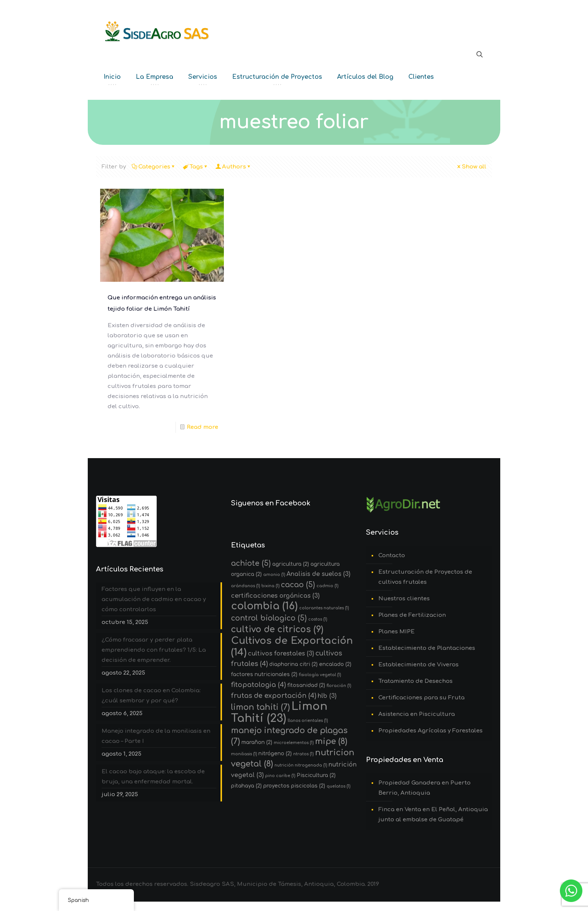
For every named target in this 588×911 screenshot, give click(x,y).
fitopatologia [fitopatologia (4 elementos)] (258, 685)
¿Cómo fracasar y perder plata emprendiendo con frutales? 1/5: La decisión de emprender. (154, 650)
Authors (233, 167)
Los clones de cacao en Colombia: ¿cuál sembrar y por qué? (151, 696)
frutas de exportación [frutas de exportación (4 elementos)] (274, 696)
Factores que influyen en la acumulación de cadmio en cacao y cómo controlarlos (154, 599)
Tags (196, 167)
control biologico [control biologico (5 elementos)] (269, 618)
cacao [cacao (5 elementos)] (298, 585)
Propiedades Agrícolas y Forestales (430, 731)
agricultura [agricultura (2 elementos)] (291, 564)
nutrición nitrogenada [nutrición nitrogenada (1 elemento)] (301, 765)
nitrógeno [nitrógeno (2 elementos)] (275, 754)
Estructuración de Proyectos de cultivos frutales (425, 577)
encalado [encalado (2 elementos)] (335, 664)
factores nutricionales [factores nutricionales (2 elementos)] (264, 674)
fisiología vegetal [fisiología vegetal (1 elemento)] (320, 675)
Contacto (392, 555)
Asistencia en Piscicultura (417, 714)
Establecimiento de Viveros (418, 665)
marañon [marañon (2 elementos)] (257, 742)
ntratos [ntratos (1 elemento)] (303, 754)
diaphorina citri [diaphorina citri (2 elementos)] (293, 664)
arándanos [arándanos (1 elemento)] (245, 586)
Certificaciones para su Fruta (421, 698)
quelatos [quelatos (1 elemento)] (338, 786)
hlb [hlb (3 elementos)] (327, 696)
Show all (471, 167)
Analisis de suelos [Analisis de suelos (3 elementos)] (318, 574)
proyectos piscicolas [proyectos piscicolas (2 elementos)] (294, 786)
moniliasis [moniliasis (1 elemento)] (244, 754)
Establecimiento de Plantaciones (427, 648)
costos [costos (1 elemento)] (318, 619)
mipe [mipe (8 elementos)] (331, 741)
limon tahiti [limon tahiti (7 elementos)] (260, 707)
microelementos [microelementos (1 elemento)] (294, 743)
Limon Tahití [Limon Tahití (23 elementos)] (279, 712)
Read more (202, 427)
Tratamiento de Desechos (415, 681)
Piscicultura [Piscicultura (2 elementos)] (316, 775)
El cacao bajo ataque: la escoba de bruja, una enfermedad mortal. (153, 777)
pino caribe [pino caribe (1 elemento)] (280, 776)
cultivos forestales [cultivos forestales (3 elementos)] (281, 654)
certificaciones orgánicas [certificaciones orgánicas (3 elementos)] (275, 596)
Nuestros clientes (404, 599)
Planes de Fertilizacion (412, 615)
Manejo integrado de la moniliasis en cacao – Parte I (156, 736)
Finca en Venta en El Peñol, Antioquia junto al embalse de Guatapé (433, 815)
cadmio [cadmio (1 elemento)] (327, 586)
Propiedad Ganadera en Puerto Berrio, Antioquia (424, 788)
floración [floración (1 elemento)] (339, 686)
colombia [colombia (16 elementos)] (264, 606)
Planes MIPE (397, 632)
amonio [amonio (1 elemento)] (274, 575)
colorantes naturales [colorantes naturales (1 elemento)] (324, 608)
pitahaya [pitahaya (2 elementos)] (246, 786)
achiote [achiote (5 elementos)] (251, 563)
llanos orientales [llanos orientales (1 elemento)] (308, 721)
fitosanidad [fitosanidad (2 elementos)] (306, 685)
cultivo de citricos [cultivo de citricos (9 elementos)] (277, 629)
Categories (154, 167)
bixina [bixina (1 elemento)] (270, 586)
